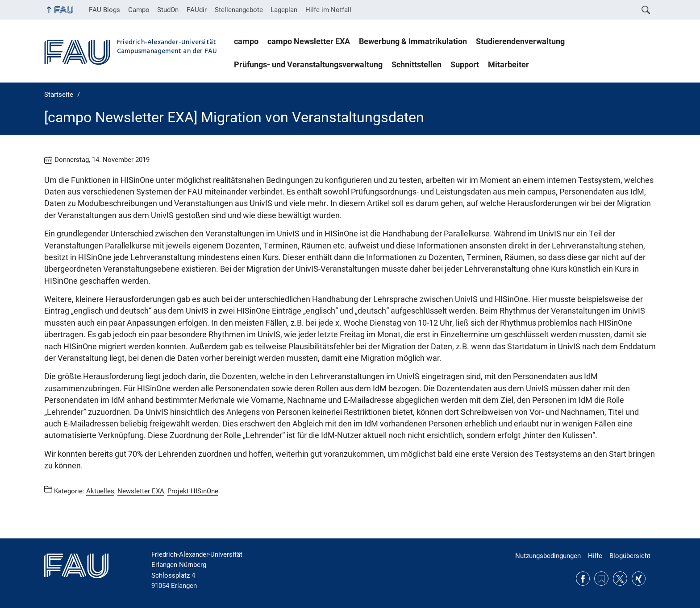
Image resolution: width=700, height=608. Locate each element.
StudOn (168, 10)
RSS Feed (601, 579)
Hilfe (595, 556)
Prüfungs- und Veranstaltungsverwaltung (308, 65)
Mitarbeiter (508, 65)
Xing (639, 579)
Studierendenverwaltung (520, 41)
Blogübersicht (630, 556)
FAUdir (197, 10)
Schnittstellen (417, 65)
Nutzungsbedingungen (548, 556)
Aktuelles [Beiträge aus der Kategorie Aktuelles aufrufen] (100, 491)
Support (465, 65)
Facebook (583, 579)
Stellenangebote (239, 10)
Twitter (620, 579)
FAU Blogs (104, 10)
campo (246, 41)
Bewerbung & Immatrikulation (413, 41)
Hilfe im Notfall (328, 10)
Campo (139, 10)
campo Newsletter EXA (309, 41)
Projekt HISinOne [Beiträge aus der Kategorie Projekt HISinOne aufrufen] (193, 491)
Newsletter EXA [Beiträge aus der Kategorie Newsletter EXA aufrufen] (141, 491)
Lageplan (284, 10)
